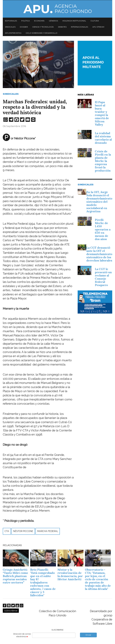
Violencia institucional (74, 21)
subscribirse (11, 611)
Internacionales (79, 27)
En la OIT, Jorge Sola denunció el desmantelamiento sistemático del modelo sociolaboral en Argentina (99, 202)
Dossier (24, 27)
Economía (39, 21)
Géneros (53, 21)
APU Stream (98, 27)
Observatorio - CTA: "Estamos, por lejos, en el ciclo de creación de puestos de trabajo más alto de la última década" (98, 579)
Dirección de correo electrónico (22, 635)
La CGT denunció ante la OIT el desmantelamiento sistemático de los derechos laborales (99, 254)
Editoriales (11, 21)
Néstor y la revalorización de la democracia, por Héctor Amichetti (70, 574)
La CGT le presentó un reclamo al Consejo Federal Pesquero (103, 277)
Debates (62, 27)
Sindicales (10, 27)
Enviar (88, 635)
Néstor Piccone (23, 531)
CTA (7, 531)
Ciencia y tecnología (43, 27)
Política (26, 21)
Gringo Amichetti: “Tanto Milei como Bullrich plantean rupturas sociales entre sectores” (15, 576)
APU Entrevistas (13, 33)
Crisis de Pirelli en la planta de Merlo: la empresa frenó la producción (103, 161)
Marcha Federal (48, 531)
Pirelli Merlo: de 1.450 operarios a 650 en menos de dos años (103, 229)
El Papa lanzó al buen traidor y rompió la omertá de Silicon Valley (102, 113)
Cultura (95, 21)
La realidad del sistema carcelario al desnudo (103, 138)
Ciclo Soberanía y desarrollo (42, 33)
